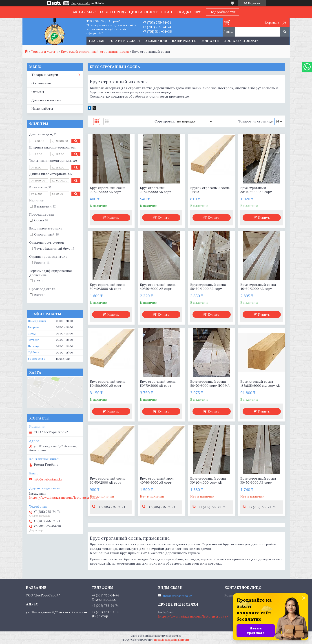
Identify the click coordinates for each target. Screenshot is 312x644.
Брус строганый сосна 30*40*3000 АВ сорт (108, 287)
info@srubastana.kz (48, 479)
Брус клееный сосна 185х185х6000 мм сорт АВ (260, 384)
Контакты (210, 41)
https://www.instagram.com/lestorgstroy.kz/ (64, 498)
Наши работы (184, 41)
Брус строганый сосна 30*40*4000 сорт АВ (208, 480)
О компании (156, 41)
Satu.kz (177, 636)
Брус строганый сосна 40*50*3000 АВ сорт (158, 287)
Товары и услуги (124, 41)
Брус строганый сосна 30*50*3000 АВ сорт (258, 480)
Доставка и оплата (241, 41)
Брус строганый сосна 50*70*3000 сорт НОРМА (210, 384)
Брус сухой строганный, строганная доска (95, 52)
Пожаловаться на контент (172, 640)
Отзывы (38, 92)
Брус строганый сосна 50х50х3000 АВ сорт (108, 384)
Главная (97, 41)
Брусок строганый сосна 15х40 (210, 190)
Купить (113, 218)
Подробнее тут (222, 12)
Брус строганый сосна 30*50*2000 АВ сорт (108, 480)
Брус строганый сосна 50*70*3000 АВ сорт (158, 384)
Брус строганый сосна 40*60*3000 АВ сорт (258, 287)
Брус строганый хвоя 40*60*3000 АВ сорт (157, 480)
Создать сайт (81, 3)
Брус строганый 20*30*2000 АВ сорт (156, 190)
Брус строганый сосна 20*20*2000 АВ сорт (108, 190)
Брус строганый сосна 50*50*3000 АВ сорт (208, 287)
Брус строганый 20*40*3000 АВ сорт (256, 190)
